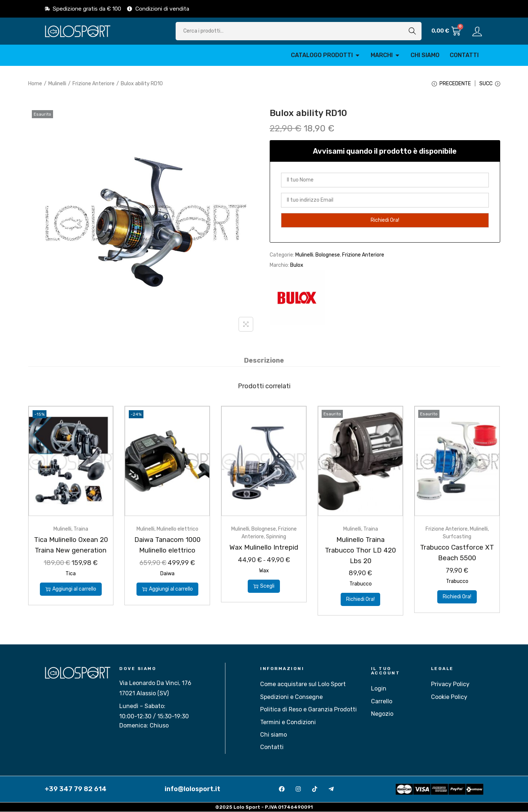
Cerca (412, 31)
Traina (81, 530)
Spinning (276, 537)
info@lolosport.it (192, 789)
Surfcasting (457, 537)
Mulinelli (57, 84)
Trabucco (361, 584)
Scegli (264, 586)
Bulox (297, 266)
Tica (71, 584)
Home (35, 84)
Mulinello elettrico (177, 530)
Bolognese (328, 256)
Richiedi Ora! (360, 600)
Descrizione (264, 361)
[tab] (264, 361)
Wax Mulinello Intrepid (264, 548)
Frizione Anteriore (93, 84)
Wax (264, 571)
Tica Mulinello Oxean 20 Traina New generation (71, 551)
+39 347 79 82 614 (76, 789)
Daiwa (167, 574)
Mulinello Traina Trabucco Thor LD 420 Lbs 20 (361, 551)
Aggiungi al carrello (71, 600)
